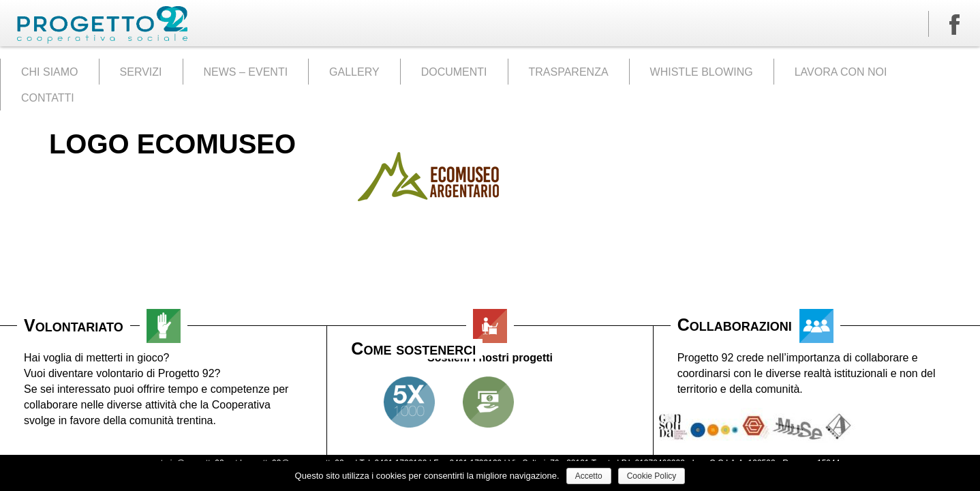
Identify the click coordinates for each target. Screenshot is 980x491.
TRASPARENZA (569, 72)
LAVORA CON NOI (841, 72)
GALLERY (354, 72)
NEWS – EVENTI (246, 72)
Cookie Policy (652, 476)
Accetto (589, 476)
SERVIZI (141, 72)
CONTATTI (48, 98)
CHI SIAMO (50, 72)
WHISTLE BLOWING (702, 72)
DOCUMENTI (454, 72)
